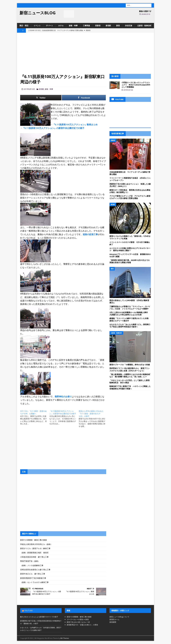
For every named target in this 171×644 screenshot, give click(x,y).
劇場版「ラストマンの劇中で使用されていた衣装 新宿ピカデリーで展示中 (130, 319)
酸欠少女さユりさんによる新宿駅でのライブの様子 (39, 617)
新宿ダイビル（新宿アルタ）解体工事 (35, 548)
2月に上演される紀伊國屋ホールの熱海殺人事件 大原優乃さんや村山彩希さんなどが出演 (130, 314)
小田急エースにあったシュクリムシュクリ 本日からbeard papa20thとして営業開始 (136, 85)
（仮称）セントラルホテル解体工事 (34, 582)
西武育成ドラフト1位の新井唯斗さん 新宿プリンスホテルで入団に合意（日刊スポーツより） (130, 369)
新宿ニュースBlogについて (119, 617)
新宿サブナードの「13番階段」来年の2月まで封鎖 (130, 365)
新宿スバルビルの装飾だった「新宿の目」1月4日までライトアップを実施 (130, 237)
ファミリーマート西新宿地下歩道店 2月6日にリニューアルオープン (130, 179)
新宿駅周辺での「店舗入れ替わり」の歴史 (82, 625)
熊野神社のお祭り (63, 396)
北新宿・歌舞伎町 (144, 26)
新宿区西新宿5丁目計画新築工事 (33, 578)
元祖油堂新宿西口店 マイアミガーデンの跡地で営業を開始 (130, 173)
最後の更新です (145, 11)
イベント (37, 26)
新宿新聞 (113, 622)
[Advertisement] (85, 55)
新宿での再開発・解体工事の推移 (33, 540)
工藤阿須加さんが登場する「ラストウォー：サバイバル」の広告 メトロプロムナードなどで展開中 (130, 308)
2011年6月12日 (29, 89)
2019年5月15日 (128, 90)
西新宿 (98, 26)
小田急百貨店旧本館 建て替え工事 (34, 557)
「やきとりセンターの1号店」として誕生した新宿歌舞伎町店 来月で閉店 (130, 381)
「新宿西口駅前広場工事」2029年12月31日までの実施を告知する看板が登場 (130, 261)
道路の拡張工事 (90, 234)
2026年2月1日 (146, 14)
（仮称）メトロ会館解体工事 (32, 565)
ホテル (61, 26)
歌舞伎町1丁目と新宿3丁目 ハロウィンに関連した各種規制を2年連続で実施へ (130, 387)
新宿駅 (108, 26)
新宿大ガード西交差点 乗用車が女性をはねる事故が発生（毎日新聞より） (130, 191)
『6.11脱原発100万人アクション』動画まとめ (75, 124)
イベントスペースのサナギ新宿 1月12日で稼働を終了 (130, 243)
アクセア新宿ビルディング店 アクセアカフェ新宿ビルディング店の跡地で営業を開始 (130, 197)
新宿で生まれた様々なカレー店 (78, 622)
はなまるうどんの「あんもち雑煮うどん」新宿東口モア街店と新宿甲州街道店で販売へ (130, 326)
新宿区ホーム (114, 619)
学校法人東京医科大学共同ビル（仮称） (36, 544)
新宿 (118, 26)
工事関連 (86, 26)
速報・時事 (73, 26)
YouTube (29, 610)
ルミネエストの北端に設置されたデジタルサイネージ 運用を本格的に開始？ (130, 249)
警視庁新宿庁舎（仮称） (30, 561)
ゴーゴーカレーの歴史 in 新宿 (78, 619)
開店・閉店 (24, 26)
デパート (49, 26)
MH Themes (65, 638)
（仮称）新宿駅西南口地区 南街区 (34, 553)
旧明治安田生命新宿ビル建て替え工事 (35, 570)
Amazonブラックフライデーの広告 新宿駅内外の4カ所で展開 (130, 255)
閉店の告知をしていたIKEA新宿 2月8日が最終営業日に (129, 301)
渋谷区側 (129, 26)
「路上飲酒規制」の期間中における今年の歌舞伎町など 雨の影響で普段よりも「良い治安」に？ (130, 375)
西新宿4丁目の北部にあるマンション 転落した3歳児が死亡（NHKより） (130, 185)
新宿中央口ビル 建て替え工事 (33, 574)
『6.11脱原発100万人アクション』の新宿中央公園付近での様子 (53, 128)
